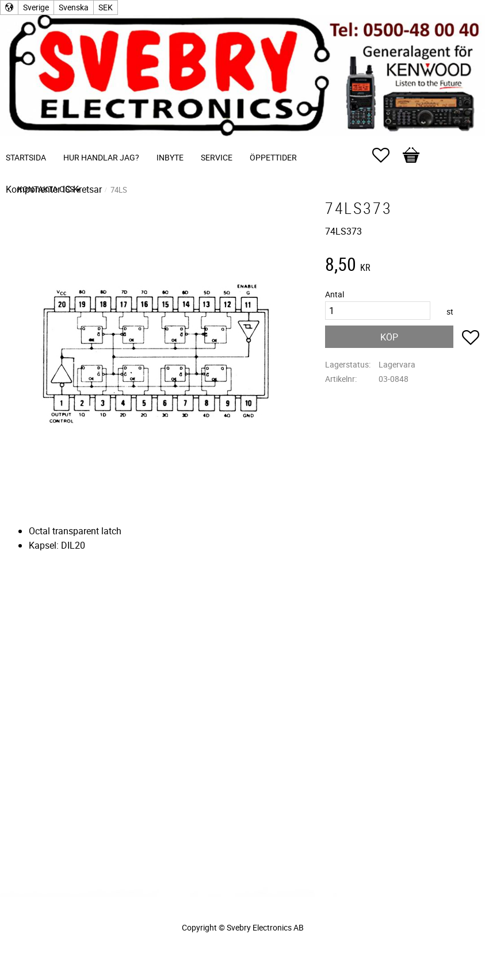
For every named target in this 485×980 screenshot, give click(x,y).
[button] (387, 155)
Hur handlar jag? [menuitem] (101, 157)
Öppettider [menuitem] (273, 157)
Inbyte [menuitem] (170, 157)
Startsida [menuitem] (26, 157)
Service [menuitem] (217, 157)
